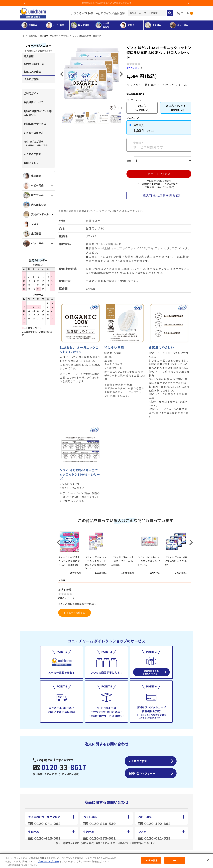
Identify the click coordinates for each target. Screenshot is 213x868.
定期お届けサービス (35, 124)
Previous (24, 3)
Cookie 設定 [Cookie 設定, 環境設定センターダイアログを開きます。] (151, 860)
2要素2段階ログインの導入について (38, 113)
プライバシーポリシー (48, 861)
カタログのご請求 (36, 143)
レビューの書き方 (34, 133)
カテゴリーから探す (49, 36)
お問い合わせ (31, 163)
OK (175, 860)
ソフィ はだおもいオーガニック (87, 36)
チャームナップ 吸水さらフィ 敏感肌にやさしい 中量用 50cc (69, 561)
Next (189, 3)
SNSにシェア (120, 107)
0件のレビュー (134, 68)
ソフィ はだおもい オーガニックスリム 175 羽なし (122, 561)
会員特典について (34, 102)
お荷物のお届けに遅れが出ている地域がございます (107, 3)
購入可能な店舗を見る (159, 195)
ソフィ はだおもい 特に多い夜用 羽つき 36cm (176, 561)
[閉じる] (208, 860)
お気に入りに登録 (113, 107)
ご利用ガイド (31, 93)
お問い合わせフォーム (142, 773)
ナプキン (65, 36)
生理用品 (33, 36)
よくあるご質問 (32, 154)
